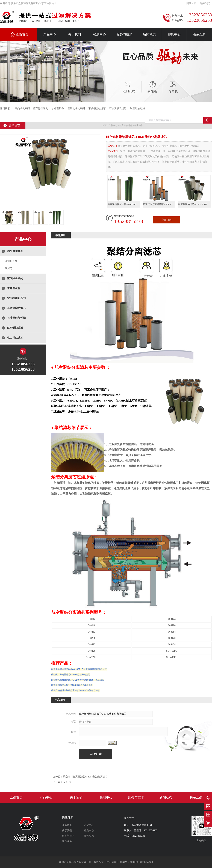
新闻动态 (149, 34)
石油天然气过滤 (118, 108)
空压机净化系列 (76, 108)
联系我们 (205, 3)
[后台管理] (112, 862)
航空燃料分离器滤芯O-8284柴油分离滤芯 (71, 675)
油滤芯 (9, 268)
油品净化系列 (22, 108)
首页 (104, 125)
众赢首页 (22, 34)
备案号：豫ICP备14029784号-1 (136, 862)
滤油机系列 (11, 261)
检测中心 (99, 34)
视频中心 (174, 34)
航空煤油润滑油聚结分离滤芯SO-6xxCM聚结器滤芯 (76, 690)
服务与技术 (124, 34)
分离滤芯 (139, 125)
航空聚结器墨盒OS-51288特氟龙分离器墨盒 (72, 685)
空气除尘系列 (41, 108)
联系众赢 (199, 34)
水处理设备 (58, 108)
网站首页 (191, 3)
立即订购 (167, 220)
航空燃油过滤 (137, 108)
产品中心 (50, 34)
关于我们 (75, 34)
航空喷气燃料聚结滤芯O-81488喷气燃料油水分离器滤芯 (78, 680)
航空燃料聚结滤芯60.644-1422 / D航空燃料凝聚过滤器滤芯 (79, 669)
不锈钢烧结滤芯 (97, 108)
